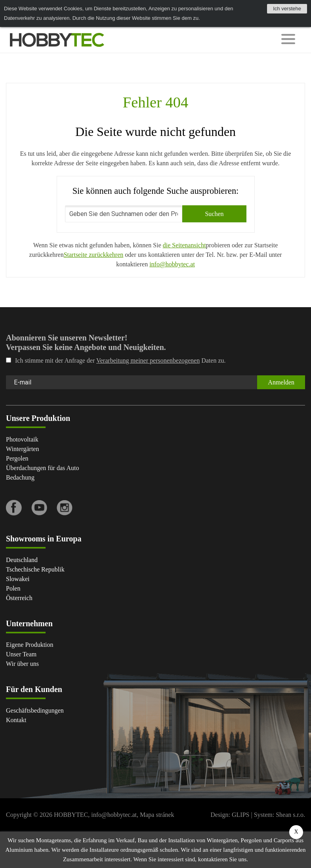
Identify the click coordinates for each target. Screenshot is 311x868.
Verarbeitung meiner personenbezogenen (148, 360)
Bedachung (20, 477)
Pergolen (17, 458)
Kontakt (16, 720)
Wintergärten (22, 449)
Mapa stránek (157, 815)
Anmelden (281, 382)
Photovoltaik (22, 439)
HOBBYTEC (71, 815)
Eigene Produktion (30, 645)
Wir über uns (22, 664)
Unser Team (21, 654)
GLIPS (240, 815)
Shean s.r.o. (290, 815)
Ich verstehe (287, 9)
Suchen (214, 214)
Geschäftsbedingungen (35, 710)
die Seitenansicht (184, 245)
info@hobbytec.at (172, 264)
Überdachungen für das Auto (42, 468)
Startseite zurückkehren (94, 255)
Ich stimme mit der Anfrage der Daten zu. (116, 360)
